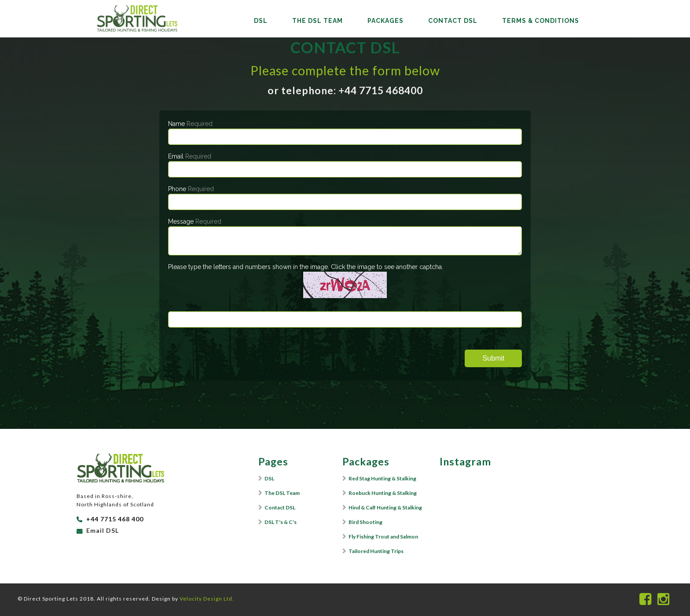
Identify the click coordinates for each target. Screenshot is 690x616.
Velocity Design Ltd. (207, 599)
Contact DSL (453, 21)
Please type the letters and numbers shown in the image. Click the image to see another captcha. (306, 267)
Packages (385, 21)
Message (195, 221)
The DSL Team (317, 21)
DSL (261, 21)
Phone (191, 189)
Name (190, 124)
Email (190, 156)
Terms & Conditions (541, 21)
